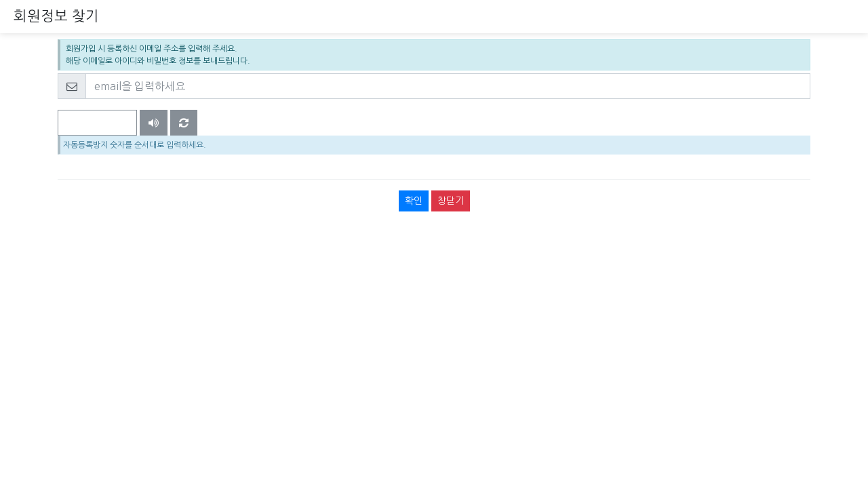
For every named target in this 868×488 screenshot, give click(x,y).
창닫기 (451, 201)
